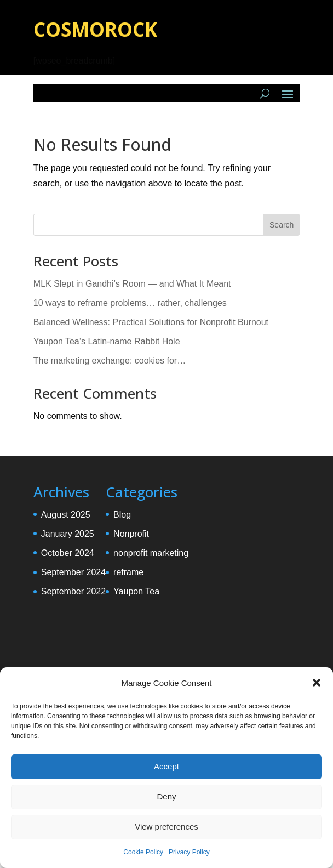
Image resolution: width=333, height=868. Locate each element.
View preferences (166, 827)
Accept (166, 766)
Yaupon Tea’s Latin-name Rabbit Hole (107, 341)
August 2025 (66, 515)
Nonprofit (131, 534)
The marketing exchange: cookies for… (110, 361)
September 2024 (73, 572)
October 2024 (68, 553)
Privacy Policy (189, 852)
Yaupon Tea (136, 591)
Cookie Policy (143, 852)
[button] (317, 683)
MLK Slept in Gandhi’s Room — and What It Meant (132, 284)
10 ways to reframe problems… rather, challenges (130, 303)
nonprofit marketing (151, 553)
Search (282, 225)
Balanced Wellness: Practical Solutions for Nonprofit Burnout (151, 322)
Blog (122, 515)
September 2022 (73, 591)
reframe (128, 572)
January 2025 (68, 534)
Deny (166, 796)
